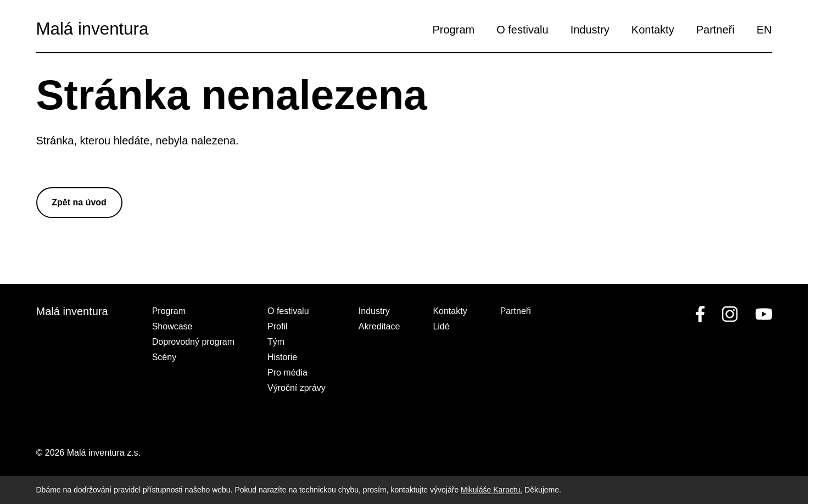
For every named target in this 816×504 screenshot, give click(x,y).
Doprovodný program (193, 342)
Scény (164, 357)
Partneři (716, 30)
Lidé (441, 326)
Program (454, 30)
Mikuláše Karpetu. (491, 490)
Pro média (287, 373)
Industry (590, 30)
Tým (276, 342)
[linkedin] (730, 314)
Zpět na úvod (79, 202)
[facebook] (700, 314)
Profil (277, 326)
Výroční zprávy (297, 388)
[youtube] (762, 314)
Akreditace (379, 326)
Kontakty (653, 30)
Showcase (172, 326)
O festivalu (522, 30)
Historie (282, 357)
